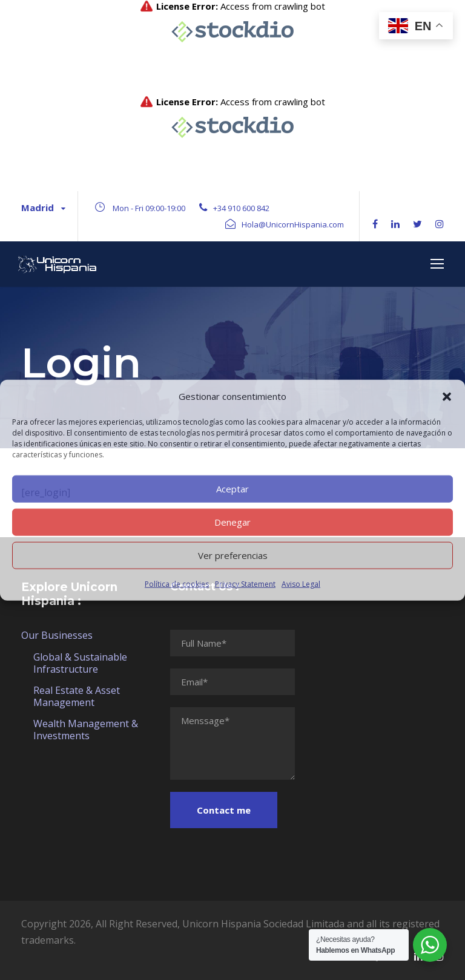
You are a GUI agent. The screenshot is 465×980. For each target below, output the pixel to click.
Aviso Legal (301, 583)
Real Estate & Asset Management (77, 696)
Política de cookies (177, 583)
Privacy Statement (245, 583)
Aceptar (232, 489)
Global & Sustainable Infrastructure (80, 663)
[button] (447, 396)
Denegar (232, 522)
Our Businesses (57, 635)
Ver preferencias (233, 555)
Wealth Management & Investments (86, 730)
